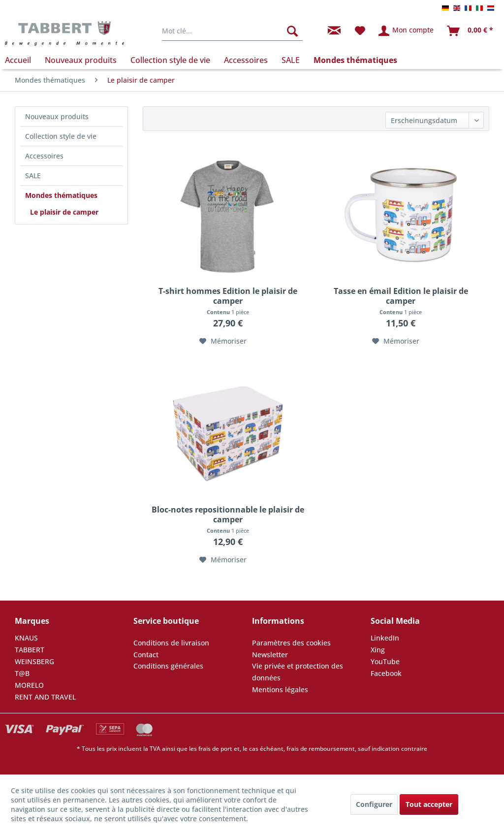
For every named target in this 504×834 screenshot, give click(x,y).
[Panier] (471, 31)
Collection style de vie (61, 136)
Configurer (374, 804)
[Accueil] (21, 60)
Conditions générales (168, 666)
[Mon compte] (407, 31)
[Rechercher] (292, 31)
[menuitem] (233, 31)
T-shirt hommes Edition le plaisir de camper (228, 296)
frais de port (215, 749)
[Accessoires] (246, 60)
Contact (146, 655)
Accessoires (44, 156)
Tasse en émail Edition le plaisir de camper (401, 296)
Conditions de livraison (171, 643)
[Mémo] (360, 31)
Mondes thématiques (61, 195)
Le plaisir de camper (64, 212)
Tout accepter (429, 804)
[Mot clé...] (233, 31)
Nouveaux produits (57, 116)
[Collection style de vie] (170, 60)
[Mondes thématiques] (355, 60)
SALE (33, 176)
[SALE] (291, 60)
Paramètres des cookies (291, 643)
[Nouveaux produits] (81, 60)
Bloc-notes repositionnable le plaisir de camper (228, 514)
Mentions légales (280, 690)
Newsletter (270, 655)
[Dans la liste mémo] (223, 341)
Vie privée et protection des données (298, 672)
